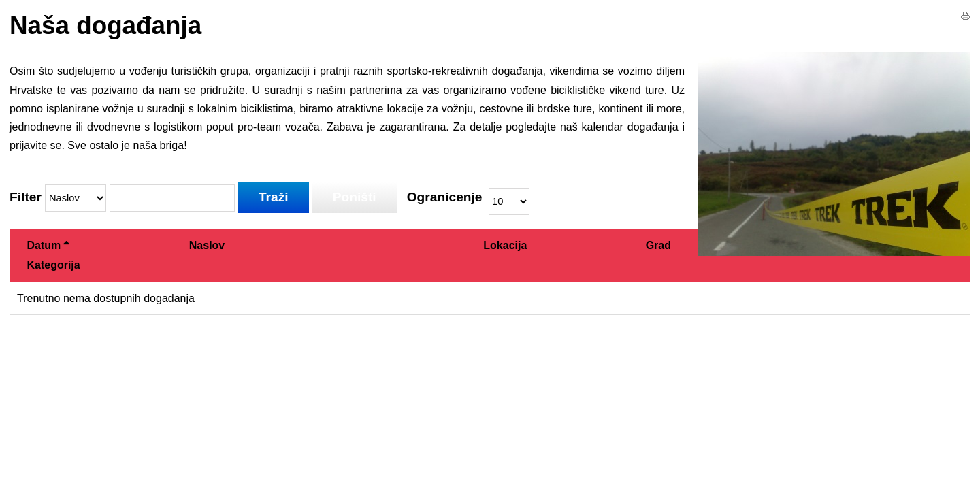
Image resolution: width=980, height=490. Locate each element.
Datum (48, 245)
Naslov (207, 245)
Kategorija (53, 265)
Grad (658, 245)
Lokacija (505, 245)
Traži (274, 197)
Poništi (355, 197)
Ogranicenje (445, 197)
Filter (26, 197)
